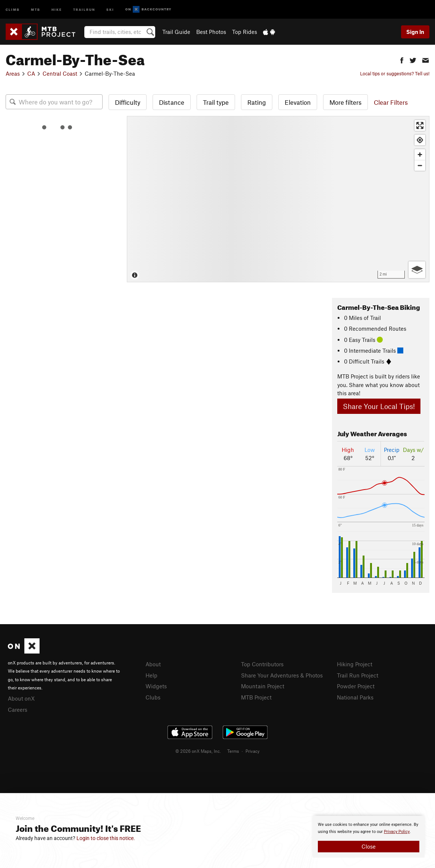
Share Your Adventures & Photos (282, 675)
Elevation (298, 102)
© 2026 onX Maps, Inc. (198, 751)
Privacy (253, 751)
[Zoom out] (420, 165)
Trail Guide (176, 32)
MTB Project (256, 697)
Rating (257, 102)
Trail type (216, 102)
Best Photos (211, 32)
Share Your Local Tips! (379, 406)
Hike (57, 9)
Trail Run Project (358, 675)
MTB (36, 9)
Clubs (153, 697)
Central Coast (60, 73)
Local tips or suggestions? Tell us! (395, 73)
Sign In (415, 32)
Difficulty (128, 102)
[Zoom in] (420, 155)
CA (31, 73)
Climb (13, 9)
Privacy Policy (397, 832)
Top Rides (245, 32)
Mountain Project (263, 686)
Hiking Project (355, 664)
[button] (402, 59)
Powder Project (356, 686)
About (153, 664)
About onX (21, 698)
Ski (110, 9)
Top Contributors (262, 664)
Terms (233, 751)
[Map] (278, 199)
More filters (345, 102)
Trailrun (84, 9)
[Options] (417, 270)
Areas (13, 73)
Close (369, 846)
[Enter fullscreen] (420, 125)
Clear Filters (391, 102)
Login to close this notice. (106, 838)
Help (151, 675)
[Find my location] (420, 140)
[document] (369, 837)
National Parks (355, 697)
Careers (18, 710)
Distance (172, 102)
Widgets (156, 686)
